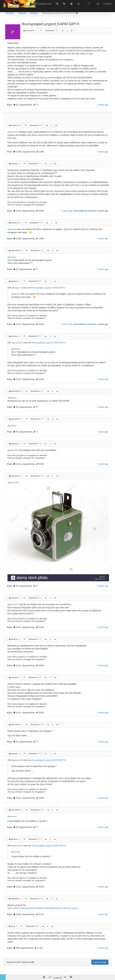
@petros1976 (13, 132)
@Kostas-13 (17, 288)
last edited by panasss (85, 211)
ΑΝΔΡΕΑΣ (15, 899)
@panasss (12, 229)
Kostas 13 (15, 125)
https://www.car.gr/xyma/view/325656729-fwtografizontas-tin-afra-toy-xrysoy (43, 908)
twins (13, 926)
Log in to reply (100, 962)
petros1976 (30, 31)
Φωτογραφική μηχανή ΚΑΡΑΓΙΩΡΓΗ (48, 288)
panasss (14, 164)
